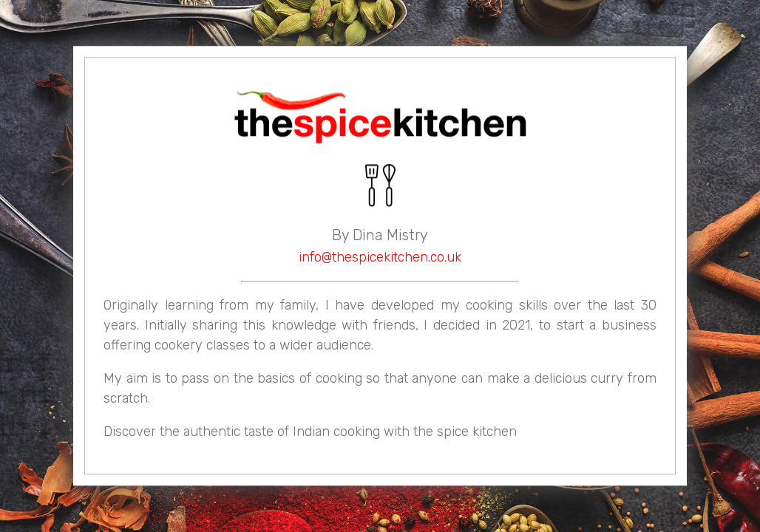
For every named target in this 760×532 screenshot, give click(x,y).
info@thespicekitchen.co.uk (380, 258)
